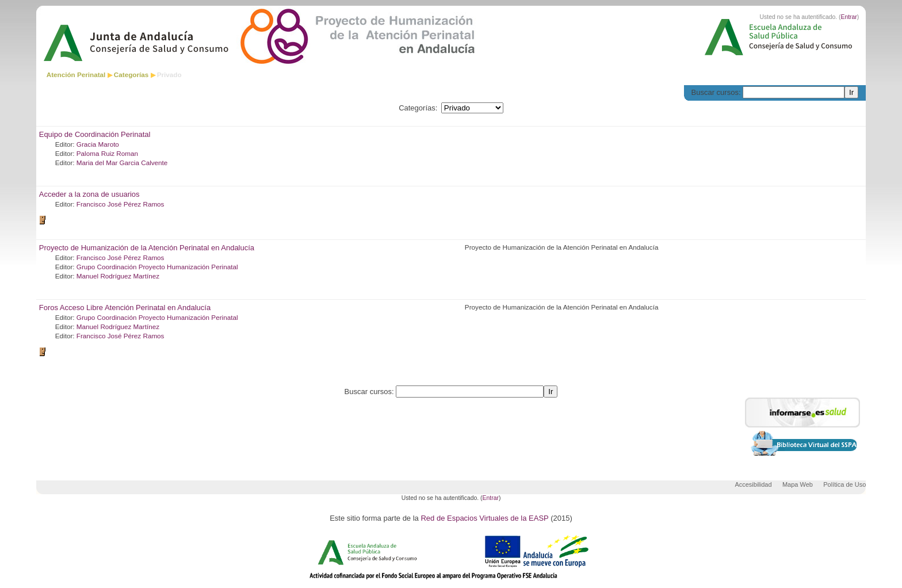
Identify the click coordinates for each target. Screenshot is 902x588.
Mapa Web (798, 484)
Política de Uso (844, 484)
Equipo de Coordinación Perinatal (95, 134)
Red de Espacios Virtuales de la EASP (484, 518)
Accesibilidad (753, 484)
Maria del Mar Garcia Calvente (122, 163)
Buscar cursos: (717, 92)
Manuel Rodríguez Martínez (118, 276)
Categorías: (418, 108)
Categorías (131, 75)
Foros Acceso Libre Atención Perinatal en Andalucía (125, 308)
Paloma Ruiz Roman (107, 153)
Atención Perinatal (76, 75)
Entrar (849, 17)
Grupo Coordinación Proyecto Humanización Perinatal (157, 267)
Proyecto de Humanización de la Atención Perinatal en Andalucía (147, 248)
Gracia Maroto (98, 144)
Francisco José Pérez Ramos (121, 204)
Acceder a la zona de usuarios (89, 194)
